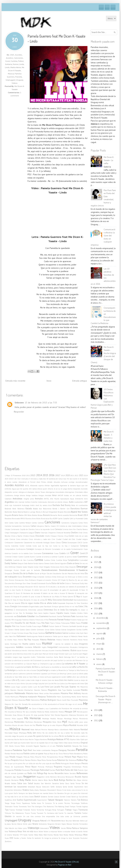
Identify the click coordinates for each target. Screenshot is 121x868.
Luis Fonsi (45, 687)
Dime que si (72, 577)
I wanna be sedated (62, 644)
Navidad (84, 729)
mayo (99, 644)
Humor (16, 64)
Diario (20, 577)
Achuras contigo (68, 482)
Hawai (80, 636)
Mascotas (22, 700)
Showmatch (52, 790)
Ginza (47, 630)
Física (39, 623)
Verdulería (43, 824)
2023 (81, 475)
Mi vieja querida (37, 715)
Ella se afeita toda (48, 603)
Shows (59, 790)
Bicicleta (67, 512)
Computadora (10, 549)
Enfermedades (23, 607)
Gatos (28, 630)
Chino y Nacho (17, 536)
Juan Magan (83, 654)
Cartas (33, 526)
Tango (7, 803)
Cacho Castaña (63, 519)
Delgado (47, 567)
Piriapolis (15, 760)
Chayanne (52, 533)
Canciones (19, 58)
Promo (85, 767)
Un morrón (17, 816)
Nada (32, 730)
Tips (7, 810)
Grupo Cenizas (17, 633)
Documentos (10, 583)
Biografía (8, 515)
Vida (6, 828)
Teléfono (84, 803)
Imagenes (83, 644)
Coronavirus (48, 553)
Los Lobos (61, 684)
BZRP (55, 519)
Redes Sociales (70, 773)
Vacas (63, 821)
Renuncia (61, 777)
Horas (80, 640)
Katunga (67, 657)
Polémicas (72, 760)
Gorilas (79, 630)
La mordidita (54, 667)
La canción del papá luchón (53, 660)
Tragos (75, 810)
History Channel (63, 640)
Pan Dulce (84, 746)
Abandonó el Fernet (27, 482)
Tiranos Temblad (16, 810)
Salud (30, 783)
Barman (84, 508)
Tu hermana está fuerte (54, 813)
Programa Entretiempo (73, 767)
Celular (7, 529)
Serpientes (9, 790)
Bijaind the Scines (79, 512)
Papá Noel (27, 750)
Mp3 (65, 722)
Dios (27, 580)
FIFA (12, 623)
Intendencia (16, 651)
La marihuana (44, 667)
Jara (6, 654)
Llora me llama (53, 680)
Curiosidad (84, 560)
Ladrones (22, 674)
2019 (63, 475)
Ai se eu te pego (60, 489)
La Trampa (70, 670)
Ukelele (8, 816)
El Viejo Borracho (24, 600)
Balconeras (47, 509)
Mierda (57, 715)
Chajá (7, 533)
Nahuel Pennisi (41, 730)
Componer (75, 546)
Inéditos (20, 647)
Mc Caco (15, 704)
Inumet (52, 651)
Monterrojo (9, 722)
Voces (36, 832)
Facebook (101, 7)
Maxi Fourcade (72, 700)
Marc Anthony (75, 693)
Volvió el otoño (77, 832)
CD (58, 526)
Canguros (74, 523)
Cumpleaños (73, 560)
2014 (39, 475)
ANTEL (46, 499)
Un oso (26, 816)
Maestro (13, 690)
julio (99, 639)
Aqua (72, 499)
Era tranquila (72, 610)
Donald (34, 583)
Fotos (73, 623)
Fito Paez (45, 623)
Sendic (71, 787)
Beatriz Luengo (29, 512)
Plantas (28, 760)
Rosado (7, 783)
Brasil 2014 (83, 515)
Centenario (15, 529)
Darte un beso (73, 563)
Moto (54, 722)
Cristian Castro (17, 557)
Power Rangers (75, 764)
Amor (54, 495)
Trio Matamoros (18, 813)
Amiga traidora (32, 495)
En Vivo (77, 603)
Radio (30, 773)
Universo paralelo (81, 816)
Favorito (8, 620)
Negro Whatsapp (20, 733)
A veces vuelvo (11, 482)
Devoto (16, 573)
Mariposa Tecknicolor (47, 697)
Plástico (34, 760)
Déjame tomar (33, 567)
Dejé (41, 567)
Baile (14, 509)
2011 (28, 475)
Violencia (13, 831)
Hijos (15, 640)
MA (78, 687)
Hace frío (13, 636)
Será (86, 787)
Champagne (14, 533)
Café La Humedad (76, 519)
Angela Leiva (29, 499)
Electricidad (68, 600)
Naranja (51, 730)
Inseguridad (52, 647)
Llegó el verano (41, 680)
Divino (55, 580)
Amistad (48, 495)
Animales (39, 499)
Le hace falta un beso (35, 677)
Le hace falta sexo (19, 677)
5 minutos (25, 479)
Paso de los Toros (56, 754)
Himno (21, 640)
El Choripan (27, 590)
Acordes (19, 55)
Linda (22, 64)
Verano (35, 824)
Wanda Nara (58, 835)
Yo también (37, 838)
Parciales (71, 750)
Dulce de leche (58, 583)
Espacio (53, 613)
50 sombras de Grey (54, 479)
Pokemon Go (63, 760)
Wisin (85, 835)
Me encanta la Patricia (13, 712)
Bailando (8, 509)
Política (80, 760)
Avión (32, 505)
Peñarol (68, 757)
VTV (21, 835)
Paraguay (63, 750)
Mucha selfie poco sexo (78, 722)
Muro (7, 730)
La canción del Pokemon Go (75, 660)
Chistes (26, 536)
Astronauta (43, 502)
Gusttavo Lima (74, 633)
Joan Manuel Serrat (46, 654)
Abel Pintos (41, 482)
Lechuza (48, 677)
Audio (71, 502)
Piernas (8, 760)
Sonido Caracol (54, 797)
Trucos (27, 813)
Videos (15, 83)
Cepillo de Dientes (27, 529)
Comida (29, 546)
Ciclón (71, 536)
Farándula (80, 616)
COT (68, 553)
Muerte (39, 725)
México (20, 715)
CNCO (80, 543)
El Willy (49, 600)
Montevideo (19, 722)
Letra (69, 677)
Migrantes (64, 715)
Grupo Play (28, 633)
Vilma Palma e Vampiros (77, 828)
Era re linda (59, 610)
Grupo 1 (8, 633)
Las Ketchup (62, 674)
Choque (54, 536)
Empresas (70, 603)
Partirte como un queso (33, 753)
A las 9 (65, 479)
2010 (24, 475)
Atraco (66, 502)
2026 (11, 479)
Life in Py (16, 680)
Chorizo (60, 536)
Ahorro (51, 489)
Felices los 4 (40, 620)
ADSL (27, 486)
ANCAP (60, 495)
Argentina (9, 502)
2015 (12, 55)
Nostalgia (52, 739)
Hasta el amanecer (45, 636)
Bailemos (21, 509)
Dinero (12, 580)
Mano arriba (44, 693)
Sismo (31, 797)
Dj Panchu (70, 580)
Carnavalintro (17, 526)
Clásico (58, 543)
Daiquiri (21, 563)
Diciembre (27, 577)
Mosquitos (47, 722)
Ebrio (16, 587)
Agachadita (55, 486)
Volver (41, 832)
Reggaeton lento (43, 777)
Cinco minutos (22, 539)
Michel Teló (49, 715)
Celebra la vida (65, 526)
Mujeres (59, 725)
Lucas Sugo (15, 687)
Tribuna (8, 813)
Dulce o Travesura (72, 583)
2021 (72, 475)
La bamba (81, 657)
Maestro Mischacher (25, 690)
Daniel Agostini (61, 563)
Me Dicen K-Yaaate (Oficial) (67, 862)
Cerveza (58, 529)
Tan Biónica (82, 800)
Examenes (44, 616)
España (60, 613)
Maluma (30, 693)
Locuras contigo (32, 684)
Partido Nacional (17, 754)
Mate (28, 700)
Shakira (26, 790)
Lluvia (76, 680)
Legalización (56, 677)
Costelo (62, 553)
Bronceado (16, 519)
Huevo (38, 644)
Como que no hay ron (42, 546)
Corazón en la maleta (20, 553)
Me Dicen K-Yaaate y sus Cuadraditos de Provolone (49, 709)
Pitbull (22, 760)
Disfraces (33, 580)
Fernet (60, 620)
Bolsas (40, 515)
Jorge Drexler (59, 654)
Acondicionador (82, 482)
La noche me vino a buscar (26, 670)
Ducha (49, 583)
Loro (46, 684)
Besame (61, 512)
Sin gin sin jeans (71, 793)
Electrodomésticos (81, 600)
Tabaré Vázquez (55, 800)
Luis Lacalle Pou (57, 687)
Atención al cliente (55, 502)
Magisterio (52, 690)
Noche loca (24, 739)
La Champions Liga (45, 664)
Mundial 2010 (82, 725)
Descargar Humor (12, 570)
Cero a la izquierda (42, 529)
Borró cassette (63, 515)
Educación (29, 587)
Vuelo (25, 835)
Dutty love (9, 587)
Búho (39, 519)
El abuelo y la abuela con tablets (61, 587)
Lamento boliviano (33, 674)
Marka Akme (16, 67)
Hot (20, 644)
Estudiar (31, 616)
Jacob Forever (82, 651)
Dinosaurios (19, 580)
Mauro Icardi (62, 700)
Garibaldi (73, 626)
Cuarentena (83, 557)
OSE (6, 746)
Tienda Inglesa (82, 807)
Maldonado (20, 693)
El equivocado (73, 590)
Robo (46, 780)
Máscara (15, 700)
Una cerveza (36, 816)
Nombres (44, 739)
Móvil (59, 722)
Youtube (76, 838)
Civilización (9, 543)
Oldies (61, 743)
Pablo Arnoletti (27, 746)
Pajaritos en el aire (48, 746)
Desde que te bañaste (30, 570)
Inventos (59, 651)
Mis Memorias (33, 718)
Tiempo (72, 807)
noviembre (101, 623)
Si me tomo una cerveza (72, 790)
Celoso (85, 526)
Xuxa (7, 838)
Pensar (61, 757)
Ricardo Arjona (81, 777)
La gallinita (19, 667)
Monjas (60, 719)
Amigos (41, 495)
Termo (16, 807)
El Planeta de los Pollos (50, 597)
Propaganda (9, 770)
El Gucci (17, 593)
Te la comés (58, 803)
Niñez (39, 733)
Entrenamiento (22, 610)
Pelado (12, 757)
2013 (33, 475)
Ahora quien (42, 489)
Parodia (19, 77)
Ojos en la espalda (37, 743)
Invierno (66, 650)
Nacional (26, 729)
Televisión (9, 807)
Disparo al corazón (44, 580)
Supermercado (30, 800)
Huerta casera (29, 644)
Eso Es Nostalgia (26, 613)
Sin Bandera (59, 793)
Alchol (70, 489)
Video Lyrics (23, 828)
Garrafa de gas (82, 626)
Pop (86, 760)
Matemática (35, 700)
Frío (14, 626)
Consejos (30, 549)
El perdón (24, 597)
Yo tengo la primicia (50, 838)
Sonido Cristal (65, 797)
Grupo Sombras (39, 633)
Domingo (19, 583)
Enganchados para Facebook (40, 607)
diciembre (101, 618)
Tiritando (27, 810)
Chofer (47, 536)
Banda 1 (56, 509)
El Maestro (70, 593)
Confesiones (21, 549)
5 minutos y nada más (38, 479)
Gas (6, 630)
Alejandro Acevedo (80, 489)
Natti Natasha (74, 730)
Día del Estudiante (54, 574)
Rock (56, 780)
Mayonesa (83, 700)
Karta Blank (59, 657)
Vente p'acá (27, 824)
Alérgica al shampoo (27, 492)
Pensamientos (52, 757)
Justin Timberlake (38, 657)
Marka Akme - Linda (56, 158)
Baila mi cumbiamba (79, 505)
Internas (31, 651)
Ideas (76, 644)
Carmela (8, 526)
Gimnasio (40, 630)
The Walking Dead (62, 807)
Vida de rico (13, 828)
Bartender (9, 512)
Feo (47, 620)
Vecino (14, 824)
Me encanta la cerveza (79, 709)
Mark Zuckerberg (64, 697)
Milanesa (72, 715)
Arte (16, 502)
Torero (33, 810)
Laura (74, 674)
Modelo (53, 719)
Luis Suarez (71, 687)
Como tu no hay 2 (61, 546)
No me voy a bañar (62, 733)
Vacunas (69, 821)
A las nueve (73, 479)
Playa (39, 760)
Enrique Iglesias (58, 607)
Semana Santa (61, 787)
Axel (37, 505)
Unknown (19, 403)
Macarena (84, 687)
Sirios (26, 797)
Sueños (20, 800)
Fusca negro (37, 626)
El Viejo (13, 600)
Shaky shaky (34, 790)
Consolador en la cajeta (61, 549)
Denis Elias (64, 567)
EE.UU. (36, 587)
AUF (86, 502)
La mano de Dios (31, 667)
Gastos (22, 630)
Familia (60, 616)
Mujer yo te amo (49, 725)
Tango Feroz (16, 803)
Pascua (47, 754)
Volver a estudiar (64, 832)
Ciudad (59, 539)
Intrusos (45, 651)
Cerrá (52, 529)
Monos (75, 719)
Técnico (67, 803)
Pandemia (17, 750)
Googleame (71, 630)
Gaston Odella (14, 630)
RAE (35, 773)
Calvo (16, 523)
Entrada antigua (80, 381)
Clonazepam (72, 543)
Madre (7, 690)
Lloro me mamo (66, 680)
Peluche (38, 757)
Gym (82, 633)
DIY (59, 580)
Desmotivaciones (50, 570)
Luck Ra (36, 687)
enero (99, 664)
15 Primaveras (16, 475)
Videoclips (34, 828)
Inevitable (28, 647)
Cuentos (30, 560)
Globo (52, 630)
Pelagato (19, 757)
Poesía (54, 760)
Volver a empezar (50, 832)
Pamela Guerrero (64, 746)
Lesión (64, 677)
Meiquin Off (70, 712)
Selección (46, 787)
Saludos (37, 783)
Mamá (36, 693)
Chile (80, 533)
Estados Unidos (77, 613)
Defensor (12, 567)
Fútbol (21, 61)
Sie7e (16, 793)
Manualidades (55, 693)
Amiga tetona (20, 495)
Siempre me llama (25, 793)
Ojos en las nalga (51, 743)
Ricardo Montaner (12, 780)
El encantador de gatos (57, 590)
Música (11, 74)
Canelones (65, 523)
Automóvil (17, 505)
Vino (6, 832)
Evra (37, 616)
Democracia (55, 567)
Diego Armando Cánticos (42, 577)
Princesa (41, 767)
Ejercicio (42, 587)
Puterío (81, 770)
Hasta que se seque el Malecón (65, 636)
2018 (96, 598)
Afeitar (47, 486)
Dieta (54, 577)
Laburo (15, 674)
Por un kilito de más (31, 764)
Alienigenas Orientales (74, 492)
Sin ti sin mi (19, 797)
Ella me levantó (14, 603)
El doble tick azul (39, 590)
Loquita (41, 684)
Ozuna (17, 746)
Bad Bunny (66, 505)
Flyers (52, 623)
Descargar (82, 567)
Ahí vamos (33, 489)
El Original (15, 597)
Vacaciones (56, 821)
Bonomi (47, 515)
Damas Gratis (49, 563)
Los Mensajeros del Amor (75, 684)
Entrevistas (48, 610)
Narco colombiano (61, 730)
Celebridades (77, 526)
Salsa (20, 783)
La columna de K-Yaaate (74, 664)
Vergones (51, 824)
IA (72, 644)
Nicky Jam (32, 733)
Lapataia (44, 674)
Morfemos (29, 722)
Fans (73, 616)
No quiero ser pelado (25, 736)
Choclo (32, 536)
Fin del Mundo (29, 623)
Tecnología (75, 803)
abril (99, 649)
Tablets (74, 800)
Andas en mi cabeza (73, 495)
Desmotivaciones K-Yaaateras (73, 570)
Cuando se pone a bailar (67, 557)
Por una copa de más (47, 764)
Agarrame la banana (68, 486)
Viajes (64, 824)
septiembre (102, 628)
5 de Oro (17, 479)
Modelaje (46, 719)
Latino (69, 674)
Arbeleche (79, 499)
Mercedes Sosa (11, 715)
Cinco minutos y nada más (40, 539)
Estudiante (22, 616)
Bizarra (15, 515)
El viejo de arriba (38, 600)
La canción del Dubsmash (32, 660)
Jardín (10, 654)
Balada (29, 508)
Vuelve (31, 835)
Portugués (65, 764)
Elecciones (57, 600)
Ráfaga (40, 773)
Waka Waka (39, 835)
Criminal (8, 557)
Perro (86, 757)
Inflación (37, 647)
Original (84, 743)
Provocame (26, 770)
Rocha (51, 780)
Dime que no (62, 577)
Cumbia (14, 61)
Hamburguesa (32, 636)
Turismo (78, 813)
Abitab (50, 482)
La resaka (52, 670)
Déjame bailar (22, 567)
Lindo (7, 67)
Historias (51, 640)
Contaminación (77, 549)
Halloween (21, 636)
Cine (53, 539)
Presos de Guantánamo (14, 767)
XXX (11, 838)
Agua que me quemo (20, 489)
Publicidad (44, 770)
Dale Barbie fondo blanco (34, 563)
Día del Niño (79, 574)
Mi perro (27, 715)
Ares (86, 499)
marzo (99, 654)
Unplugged (10, 80)
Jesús (26, 654)
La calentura (16, 660)
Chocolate (40, 536)
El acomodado (80, 587)
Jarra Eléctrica (18, 654)
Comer (22, 546)
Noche (17, 739)
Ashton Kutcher (31, 502)
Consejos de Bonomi (43, 549)
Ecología (21, 587)
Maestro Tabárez (41, 690)
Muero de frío (30, 725)
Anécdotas (17, 499)
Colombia (15, 546)
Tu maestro (69, 813)
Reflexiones (82, 773)
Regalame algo (10, 777)
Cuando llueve (29, 557)
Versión (58, 824)
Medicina (41, 712)
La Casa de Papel (30, 664)
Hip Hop (27, 640)
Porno (58, 763)
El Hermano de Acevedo (31, 593)
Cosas (56, 553)
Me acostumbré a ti (36, 704)
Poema (49, 760)
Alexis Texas (40, 492)
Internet (38, 651)
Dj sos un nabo (81, 580)
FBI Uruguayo (17, 620)
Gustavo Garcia (61, 633)
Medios (61, 712)
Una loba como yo (64, 816)
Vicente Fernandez (80, 824)
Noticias (60, 739)
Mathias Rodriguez (48, 700)
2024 (86, 475)
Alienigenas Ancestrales (55, 492)
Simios (51, 793)
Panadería (8, 750)
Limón (23, 680)
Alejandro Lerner (11, 492)
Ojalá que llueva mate (22, 743)
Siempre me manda (40, 793)
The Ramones (48, 807)
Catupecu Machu (43, 526)
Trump (33, 813)
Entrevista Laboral (36, 610)
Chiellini (74, 533)
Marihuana (14, 697)
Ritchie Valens (37, 780)
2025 (7, 479)
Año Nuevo (55, 499)
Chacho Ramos (82, 529)
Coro (31, 553)
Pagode (36, 746)
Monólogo (68, 719)
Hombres (74, 640)
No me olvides (48, 733)
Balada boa (37, 509)
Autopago (26, 505)
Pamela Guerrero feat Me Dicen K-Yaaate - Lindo (106, 672)
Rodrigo (62, 780)
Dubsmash (41, 583)
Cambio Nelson (25, 523)
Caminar (41, 523)
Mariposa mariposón (28, 697)
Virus (20, 831)
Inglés (44, 647)
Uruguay (20, 80)
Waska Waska (69, 835)
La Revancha (61, 670)
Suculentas (83, 797)
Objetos (73, 739)
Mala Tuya (62, 690)
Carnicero (26, 526)
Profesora (49, 767)
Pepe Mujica (77, 757)
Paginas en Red (65, 865)
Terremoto (23, 807)
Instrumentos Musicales (68, 647)
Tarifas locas (36, 803)
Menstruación (82, 712)
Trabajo (68, 810)
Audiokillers (79, 502)
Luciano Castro (27, 687)
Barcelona (75, 508)
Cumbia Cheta (49, 560)
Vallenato (76, 821)
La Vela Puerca (80, 670)
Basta (15, 512)
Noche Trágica (34, 739)
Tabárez (67, 800)
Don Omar (27, 583)
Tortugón (61, 810)
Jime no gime (33, 654)
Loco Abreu (21, 684)
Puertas (52, 770)
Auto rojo (9, 505)
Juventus (50, 657)
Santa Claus (64, 783)
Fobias (58, 623)
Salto (25, 783)
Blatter (21, 515)
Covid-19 (84, 553)
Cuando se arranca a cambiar (46, 557)
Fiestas (67, 620)
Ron (75, 780)
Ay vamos (44, 505)
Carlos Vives (83, 523)
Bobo (30, 515)
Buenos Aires (31, 519)
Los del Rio (53, 684)
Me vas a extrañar (30, 712)
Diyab (63, 580)
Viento (63, 828)
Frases (78, 623)
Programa (58, 767)
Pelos (32, 757)
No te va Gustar (66, 736)
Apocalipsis (65, 499)
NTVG (67, 739)
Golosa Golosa (61, 630)
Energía (14, 606)
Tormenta (40, 810)
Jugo (20, 657)
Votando (16, 835)
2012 (96, 721)
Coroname (37, 553)
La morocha (64, 667)
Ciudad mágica (82, 539)
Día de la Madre (27, 573)
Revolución (70, 777)
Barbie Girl (65, 509)
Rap (46, 773)
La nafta (73, 667)
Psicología (35, 770)
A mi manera (83, 479)
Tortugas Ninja (50, 810)
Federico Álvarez (29, 620)
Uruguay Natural (39, 821)
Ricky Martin (25, 780)
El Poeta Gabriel (67, 597)
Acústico (10, 58)
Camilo (34, 523)
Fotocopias (65, 623)
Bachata (56, 505)
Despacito (9, 574)
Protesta (18, 770)
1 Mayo (7, 475)
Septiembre (79, 787)
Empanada (61, 603)
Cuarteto (8, 560)
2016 (52, 475)
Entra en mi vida (71, 607)
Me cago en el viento (74, 704)
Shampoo (43, 790)
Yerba (29, 838)
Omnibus (77, 743)
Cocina (7, 546)
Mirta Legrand (17, 719)
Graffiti (85, 630)
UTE (49, 821)
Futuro (52, 626)
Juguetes (27, 657)
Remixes (53, 777)
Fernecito (53, 620)
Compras (84, 546)
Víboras (69, 824)
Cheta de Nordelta (63, 533)
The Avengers (37, 807)
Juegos (15, 657)
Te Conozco (47, 803)
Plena (44, 760)
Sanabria (55, 783)
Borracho (54, 515)
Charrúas (44, 533)
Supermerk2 (42, 800)
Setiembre (18, 790)
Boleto (35, 515)
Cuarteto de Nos (20, 560)
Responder (19, 412)
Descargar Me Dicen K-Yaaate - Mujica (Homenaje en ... (106, 699)
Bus (51, 519)
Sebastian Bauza (34, 787)
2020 (68, 475)
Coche (85, 543)
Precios (85, 763)
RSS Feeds (113, 7)
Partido (7, 754)
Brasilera (8, 519)
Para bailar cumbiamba (42, 750)
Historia (43, 640)
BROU (23, 519)
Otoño (11, 746)
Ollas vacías (68, 743)
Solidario (44, 797)
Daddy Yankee (11, 563)
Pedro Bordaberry (76, 754)
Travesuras (83, 810)
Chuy (66, 536)
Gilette (33, 630)
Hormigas (14, 644)
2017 (58, 475)
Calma (11, 523)
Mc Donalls (23, 704)
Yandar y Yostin (20, 838)
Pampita (75, 746)
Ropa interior (82, 780)
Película (26, 757)
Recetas (51, 773)
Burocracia (45, 519)
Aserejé (22, 502)
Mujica (66, 725)
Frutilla (29, 626)
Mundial (73, 725)
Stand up (75, 797)
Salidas (14, 783)
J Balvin (73, 650)
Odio (78, 739)
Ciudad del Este (69, 539)
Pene (44, 757)
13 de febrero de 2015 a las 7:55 (41, 403)
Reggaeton (29, 777)
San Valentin (46, 783)
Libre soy (75, 677)
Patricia (66, 754)
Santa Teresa (75, 783)
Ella (6, 603)
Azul (50, 505)
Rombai (69, 780)
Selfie (53, 787)
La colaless (57, 664)
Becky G (39, 512)
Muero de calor (18, 725)
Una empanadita (49, 816)
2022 (76, 475)
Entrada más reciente (15, 381)
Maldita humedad (73, 690)
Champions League (27, 533)
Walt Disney (48, 835)
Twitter (107, 7)
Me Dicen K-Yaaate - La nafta (109, 160)
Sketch (37, 797)
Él (47, 587)
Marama (64, 693)
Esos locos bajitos (41, 613)
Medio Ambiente (51, 712)
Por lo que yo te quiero (14, 764)
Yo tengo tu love (65, 838)
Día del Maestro (68, 574)
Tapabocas (26, 803)
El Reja (77, 596)
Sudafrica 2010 (10, 800)
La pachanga (43, 670)
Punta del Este (71, 770)
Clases (53, 543)
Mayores (8, 704)
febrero (100, 659)
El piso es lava (34, 597)
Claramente (19, 543)
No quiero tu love (41, 736)
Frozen (23, 626)
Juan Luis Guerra (71, 654)
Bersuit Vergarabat (50, 512)
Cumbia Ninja (62, 560)
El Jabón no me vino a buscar (53, 593)
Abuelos (57, 482)
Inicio (49, 381)
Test (29, 807)
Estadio (67, 613)
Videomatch (45, 828)
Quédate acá (22, 773)
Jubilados (8, 657)
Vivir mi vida (28, 831)
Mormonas (38, 722)
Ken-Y (74, 657)
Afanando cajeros (37, 486)
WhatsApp (79, 835)
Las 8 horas (52, 674)
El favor (82, 590)
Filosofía (18, 623)
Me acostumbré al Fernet (55, 704)
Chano (37, 533)
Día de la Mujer (40, 574)
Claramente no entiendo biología (37, 543)
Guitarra (9, 64)
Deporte (73, 567)
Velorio (20, 824)
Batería (20, 512)
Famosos (67, 616)
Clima (64, 542)
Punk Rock (60, 770)
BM (26, 515)
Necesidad (9, 733)
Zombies (8, 841)
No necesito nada (78, 733)
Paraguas (55, 750)
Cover (8, 61)
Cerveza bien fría (69, 529)
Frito (18, 626)
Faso (86, 616)
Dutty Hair (84, 583)
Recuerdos (59, 773)
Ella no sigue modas (30, 603)
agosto (100, 633)
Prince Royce (31, 767)
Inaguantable (10, 647)
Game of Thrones (62, 626)
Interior (24, 651)
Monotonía (83, 719)
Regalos (20, 777)
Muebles (8, 725)
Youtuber (84, 838)
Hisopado (35, 640)
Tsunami (40, 813)
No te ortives (54, 736)
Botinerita (73, 515)
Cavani (53, 526)
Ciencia (12, 539)
